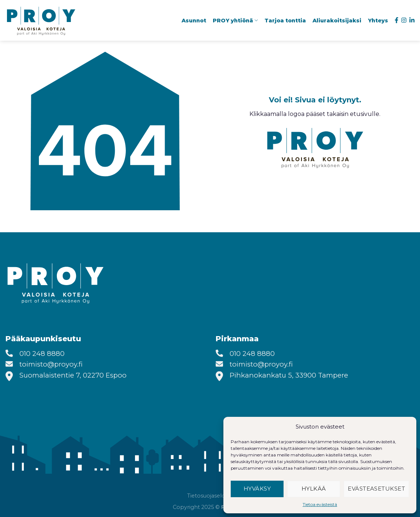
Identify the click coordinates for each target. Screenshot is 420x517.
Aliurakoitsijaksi (337, 21)
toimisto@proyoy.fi (51, 364)
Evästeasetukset (376, 489)
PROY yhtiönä (235, 20)
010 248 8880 (42, 354)
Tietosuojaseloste (210, 496)
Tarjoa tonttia (285, 21)
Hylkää (314, 489)
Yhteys (378, 21)
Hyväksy (257, 489)
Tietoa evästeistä (320, 504)
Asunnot (194, 21)
